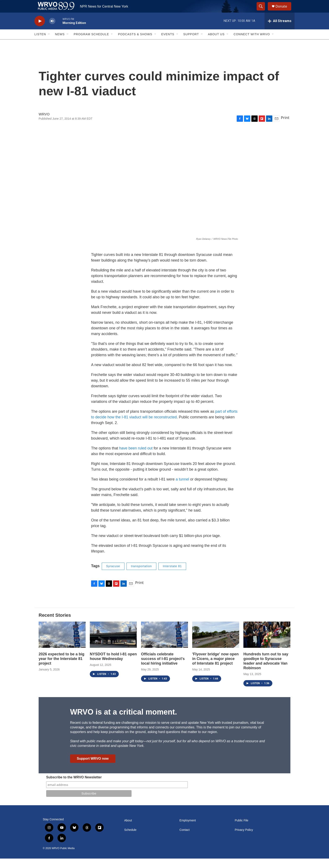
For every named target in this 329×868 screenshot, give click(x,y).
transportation (141, 576)
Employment (188, 830)
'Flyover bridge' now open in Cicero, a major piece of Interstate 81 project (215, 668)
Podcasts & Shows (135, 44)
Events (168, 44)
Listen (40, 44)
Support (191, 44)
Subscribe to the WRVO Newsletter (74, 787)
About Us (216, 44)
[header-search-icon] (263, 11)
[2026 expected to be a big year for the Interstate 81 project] (62, 644)
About (128, 830)
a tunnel (182, 489)
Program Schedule (91, 44)
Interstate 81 (172, 576)
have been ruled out (136, 458)
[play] (40, 31)
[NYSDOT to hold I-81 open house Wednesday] (113, 644)
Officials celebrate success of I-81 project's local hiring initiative (163, 668)
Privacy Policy (244, 839)
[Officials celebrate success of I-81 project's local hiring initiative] (164, 644)
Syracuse (113, 576)
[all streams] (280, 30)
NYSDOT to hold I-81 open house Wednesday (113, 666)
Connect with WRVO (252, 44)
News (60, 44)
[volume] (52, 31)
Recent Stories (55, 625)
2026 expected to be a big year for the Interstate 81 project (61, 668)
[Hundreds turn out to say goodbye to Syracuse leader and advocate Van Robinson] (267, 644)
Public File (242, 830)
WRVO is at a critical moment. (123, 721)
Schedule (130, 839)
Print (285, 127)
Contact (184, 839)
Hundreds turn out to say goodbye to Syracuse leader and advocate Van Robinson (266, 670)
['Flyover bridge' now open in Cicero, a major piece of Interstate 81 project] (216, 644)
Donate (284, 11)
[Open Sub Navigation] (49, 44)
